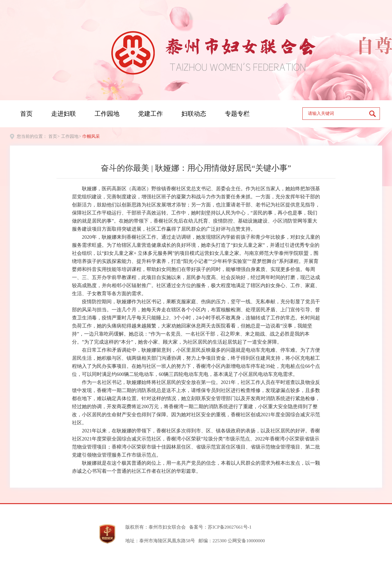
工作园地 (107, 114)
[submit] (374, 114)
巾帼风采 (91, 136)
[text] (336, 114)
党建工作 (150, 114)
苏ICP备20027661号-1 (230, 527)
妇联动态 (194, 114)
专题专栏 (237, 114)
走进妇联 (64, 114)
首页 (26, 114)
